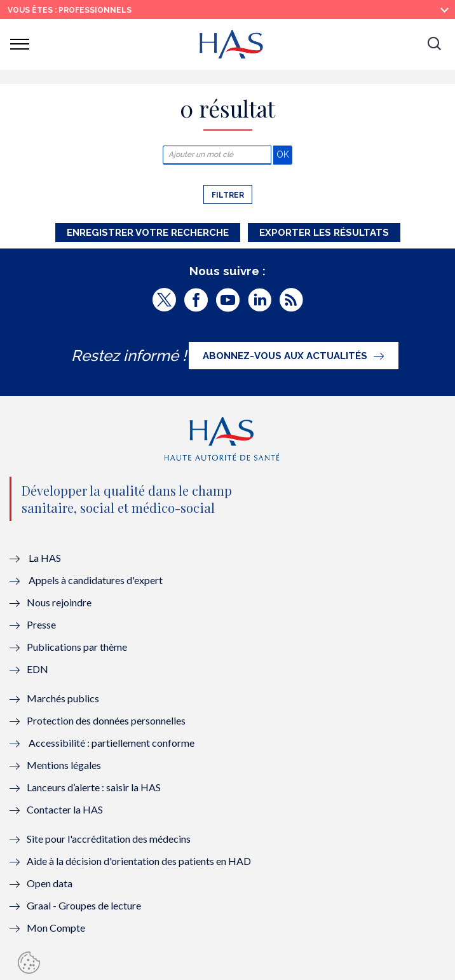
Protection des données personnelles (106, 720)
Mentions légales (64, 765)
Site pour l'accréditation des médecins (109, 839)
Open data (50, 883)
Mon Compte (56, 928)
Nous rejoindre (59, 602)
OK (284, 154)
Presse (41, 624)
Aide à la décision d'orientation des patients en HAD (139, 861)
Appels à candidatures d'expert (96, 580)
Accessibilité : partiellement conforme (112, 743)
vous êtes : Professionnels (70, 10)
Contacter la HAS (65, 809)
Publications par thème (77, 647)
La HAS (45, 558)
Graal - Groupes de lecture (84, 905)
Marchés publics (64, 698)
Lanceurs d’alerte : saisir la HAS (94, 787)
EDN (37, 669)
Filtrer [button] (228, 195)
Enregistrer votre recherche (148, 233)
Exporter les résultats (324, 233)
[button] (434, 44)
